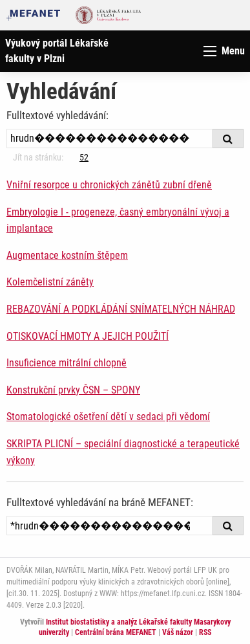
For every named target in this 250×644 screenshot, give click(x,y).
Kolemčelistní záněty (50, 282)
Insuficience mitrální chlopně (67, 363)
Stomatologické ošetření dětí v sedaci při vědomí (108, 416)
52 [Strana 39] (84, 157)
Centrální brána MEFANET (116, 632)
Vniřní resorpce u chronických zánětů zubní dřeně (109, 185)
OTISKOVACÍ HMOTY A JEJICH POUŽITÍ (88, 336)
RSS (205, 632)
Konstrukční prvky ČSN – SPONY (73, 390)
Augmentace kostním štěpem (67, 255)
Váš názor (178, 632)
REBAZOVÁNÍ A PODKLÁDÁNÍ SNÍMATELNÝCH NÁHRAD (121, 309)
